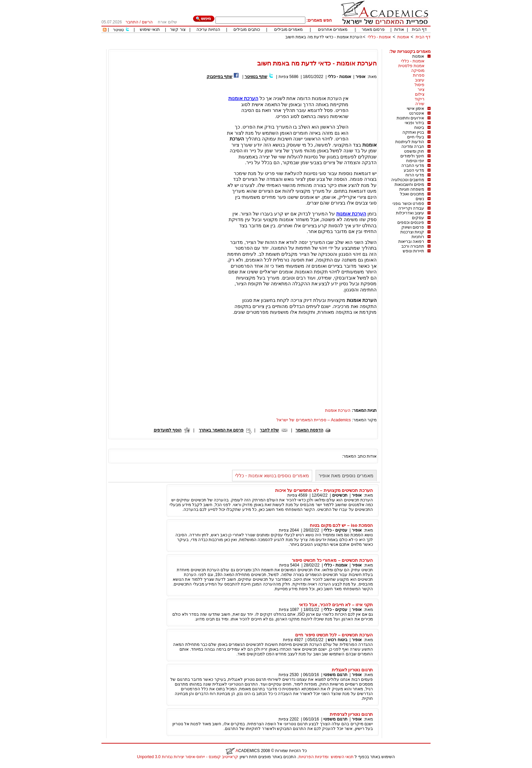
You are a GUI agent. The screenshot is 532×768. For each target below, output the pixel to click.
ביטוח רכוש (337, 640)
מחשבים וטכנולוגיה (408, 180)
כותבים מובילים (246, 30)
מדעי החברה (413, 166)
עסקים (418, 218)
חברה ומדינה (413, 147)
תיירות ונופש (413, 251)
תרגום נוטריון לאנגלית (352, 670)
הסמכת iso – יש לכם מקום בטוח (341, 525)
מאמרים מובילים (288, 30)
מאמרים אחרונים (333, 30)
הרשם (147, 22)
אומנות (403, 37)
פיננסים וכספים (411, 223)
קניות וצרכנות (412, 232)
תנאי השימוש (342, 757)
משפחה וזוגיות (412, 189)
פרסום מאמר (373, 30)
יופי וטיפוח (415, 161)
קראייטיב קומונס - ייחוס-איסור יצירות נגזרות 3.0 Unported (188, 757)
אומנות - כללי (379, 37)
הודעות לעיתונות (410, 142)
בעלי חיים (416, 137)
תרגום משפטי (335, 675)
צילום (420, 94)
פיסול (420, 85)
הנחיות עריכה (208, 30)
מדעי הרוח (415, 175)
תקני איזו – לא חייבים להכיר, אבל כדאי (336, 605)
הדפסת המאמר (309, 430)
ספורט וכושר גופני (408, 204)
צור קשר (178, 30)
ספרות (419, 75)
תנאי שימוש (150, 30)
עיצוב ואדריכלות (410, 213)
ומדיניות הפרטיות (313, 757)
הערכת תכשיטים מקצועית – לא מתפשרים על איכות (324, 490)
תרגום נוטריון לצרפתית (351, 714)
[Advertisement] (307, 47)
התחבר (132, 22)
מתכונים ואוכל (412, 194)
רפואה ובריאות (411, 242)
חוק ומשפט (414, 151)
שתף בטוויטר (256, 77)
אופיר (360, 77)
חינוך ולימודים (412, 156)
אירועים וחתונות (410, 118)
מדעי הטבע (414, 170)
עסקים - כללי (336, 530)
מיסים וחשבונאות (409, 185)
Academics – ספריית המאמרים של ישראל (314, 420)
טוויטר (118, 30)
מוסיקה (418, 71)
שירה (420, 104)
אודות (399, 30)
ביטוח (419, 128)
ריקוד (420, 99)
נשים (420, 199)
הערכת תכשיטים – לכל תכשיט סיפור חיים (334, 635)
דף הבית (419, 30)
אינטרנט (417, 113)
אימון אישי (415, 109)
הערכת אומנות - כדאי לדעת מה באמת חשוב (324, 37)
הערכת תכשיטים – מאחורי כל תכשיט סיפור (332, 560)
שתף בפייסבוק (220, 77)
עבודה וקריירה (411, 208)
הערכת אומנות (338, 410)
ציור (421, 90)
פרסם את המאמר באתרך (221, 430)
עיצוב (420, 80)
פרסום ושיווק (413, 227)
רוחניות (418, 237)
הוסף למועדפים (168, 430)
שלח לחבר (269, 430)
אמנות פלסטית (411, 66)
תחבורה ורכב (413, 246)
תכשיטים (340, 495)
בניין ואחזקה (413, 132)
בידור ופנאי (414, 123)
